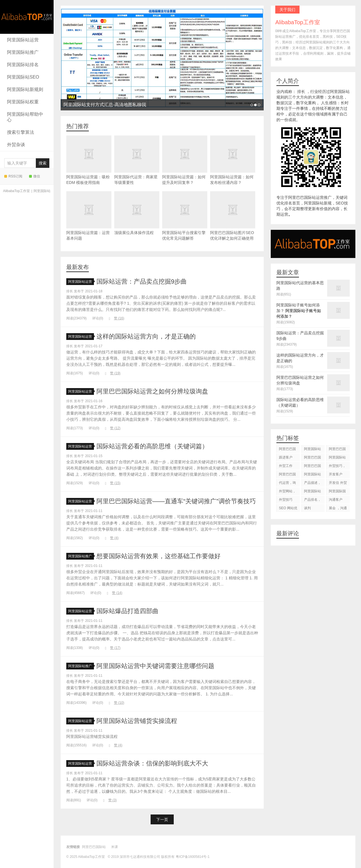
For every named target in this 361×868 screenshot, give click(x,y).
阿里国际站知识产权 (312, 492)
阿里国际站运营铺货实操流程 (137, 721)
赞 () (117, 318)
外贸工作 (286, 466)
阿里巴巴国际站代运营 (312, 458)
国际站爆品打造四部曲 (127, 611)
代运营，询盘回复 (287, 484)
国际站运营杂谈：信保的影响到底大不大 (152, 763)
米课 (115, 847)
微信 (35, 176)
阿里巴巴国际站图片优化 (287, 475)
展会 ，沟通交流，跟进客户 (338, 509)
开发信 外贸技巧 (338, 484)
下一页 (162, 820)
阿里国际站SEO (23, 77)
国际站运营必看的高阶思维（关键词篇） (152, 446)
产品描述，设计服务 (312, 484)
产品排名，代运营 (312, 501)
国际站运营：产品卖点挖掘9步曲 (142, 281)
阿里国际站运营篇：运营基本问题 (89, 216)
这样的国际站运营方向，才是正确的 (146, 336)
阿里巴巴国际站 (287, 450)
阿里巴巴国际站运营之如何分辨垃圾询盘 (152, 391)
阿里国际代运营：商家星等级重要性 (137, 160)
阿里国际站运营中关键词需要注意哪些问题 (155, 666)
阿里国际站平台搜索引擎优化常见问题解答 (185, 216)
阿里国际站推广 (23, 52)
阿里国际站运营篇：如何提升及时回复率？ (185, 160)
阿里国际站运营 (23, 40)
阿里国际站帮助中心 (25, 117)
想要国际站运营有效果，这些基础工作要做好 (159, 556)
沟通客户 (336, 500)
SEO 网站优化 (288, 509)
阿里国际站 (42, 191)
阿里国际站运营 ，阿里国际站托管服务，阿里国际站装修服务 (313, 450)
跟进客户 (286, 457)
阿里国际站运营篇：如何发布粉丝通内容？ (233, 160)
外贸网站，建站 (287, 492)
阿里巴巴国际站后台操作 (312, 467)
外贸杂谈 (16, 145)
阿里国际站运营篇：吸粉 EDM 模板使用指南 (89, 160)
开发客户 (336, 474)
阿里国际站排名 (23, 65)
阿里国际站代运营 (337, 458)
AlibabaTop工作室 (27, 17)
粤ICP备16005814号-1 (193, 857)
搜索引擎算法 (21, 132)
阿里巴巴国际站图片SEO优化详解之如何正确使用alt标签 (233, 219)
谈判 (307, 508)
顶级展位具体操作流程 (137, 213)
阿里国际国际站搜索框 (337, 492)
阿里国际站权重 (23, 102)
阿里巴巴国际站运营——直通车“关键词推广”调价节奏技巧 (176, 501)
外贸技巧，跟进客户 (337, 467)
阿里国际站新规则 (25, 89)
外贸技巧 (286, 500)
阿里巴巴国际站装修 (337, 450)
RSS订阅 (13, 176)
